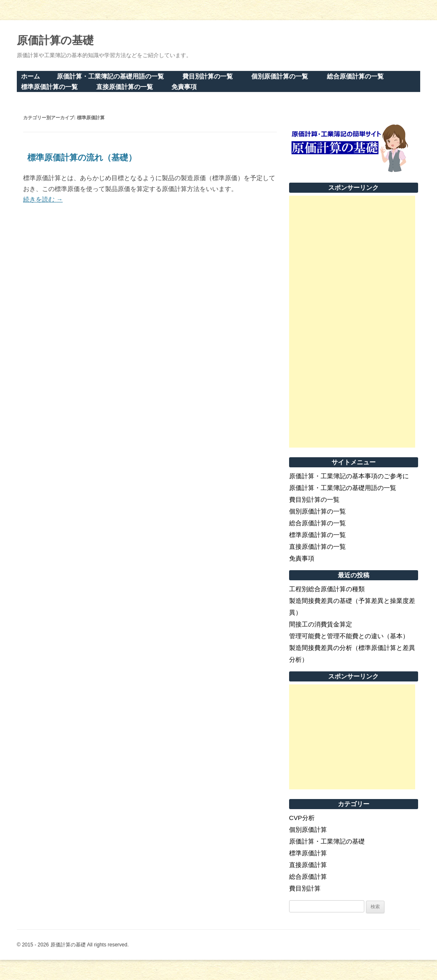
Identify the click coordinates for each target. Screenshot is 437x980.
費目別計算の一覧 (208, 76)
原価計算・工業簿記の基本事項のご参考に (349, 476)
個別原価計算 (308, 829)
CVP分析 (302, 818)
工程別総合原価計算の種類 (327, 589)
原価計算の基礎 (55, 40)
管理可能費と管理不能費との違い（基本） (349, 636)
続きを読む (43, 199)
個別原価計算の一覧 (280, 76)
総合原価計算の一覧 (355, 76)
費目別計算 (305, 888)
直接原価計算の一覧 (125, 87)
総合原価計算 (308, 876)
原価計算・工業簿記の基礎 (327, 841)
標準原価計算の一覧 (49, 87)
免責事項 (184, 87)
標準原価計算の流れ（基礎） (82, 157)
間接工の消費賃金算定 (321, 624)
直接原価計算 (308, 865)
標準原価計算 (308, 853)
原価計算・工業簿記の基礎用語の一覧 (110, 76)
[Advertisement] (352, 322)
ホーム (30, 76)
